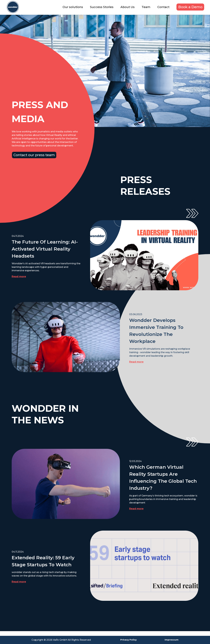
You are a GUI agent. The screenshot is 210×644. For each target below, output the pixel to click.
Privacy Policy (128, 640)
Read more (19, 277)
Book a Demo (190, 7)
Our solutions (73, 7)
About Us (128, 7)
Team (146, 7)
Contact (163, 7)
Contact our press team (34, 155)
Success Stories (102, 7)
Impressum (171, 640)
